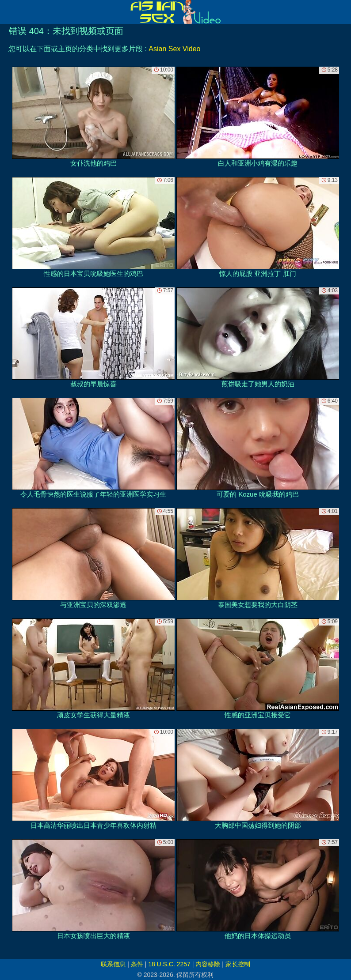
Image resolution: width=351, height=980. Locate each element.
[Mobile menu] (8, 12)
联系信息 (113, 964)
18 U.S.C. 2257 (169, 964)
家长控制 (238, 964)
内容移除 (208, 964)
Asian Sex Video (174, 49)
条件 (137, 964)
